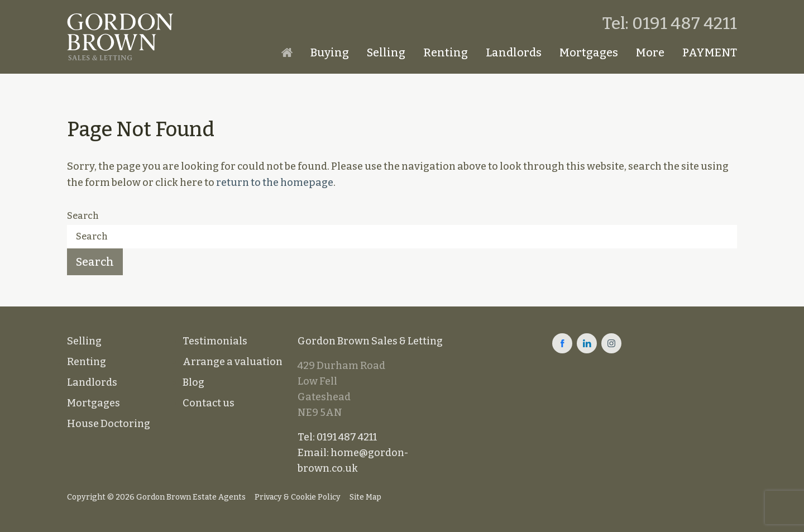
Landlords (514, 52)
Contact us (209, 403)
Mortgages (589, 52)
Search (83, 216)
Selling (386, 52)
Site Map (365, 497)
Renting (446, 52)
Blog (193, 382)
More (650, 52)
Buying (330, 52)
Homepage (287, 52)
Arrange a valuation (233, 362)
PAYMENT (710, 52)
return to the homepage (275, 183)
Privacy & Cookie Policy (298, 497)
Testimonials (215, 341)
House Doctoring (109, 424)
